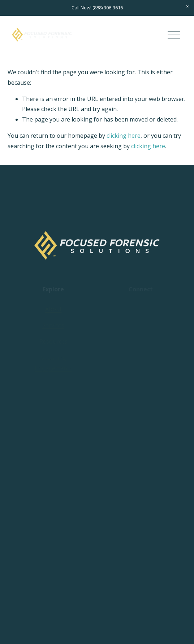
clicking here (124, 136)
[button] (187, 6)
